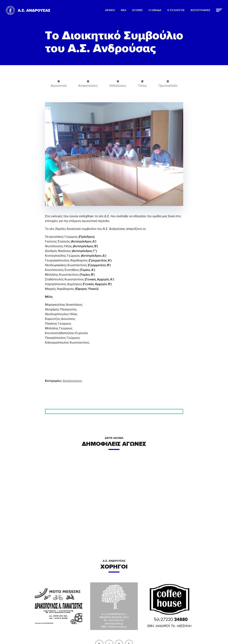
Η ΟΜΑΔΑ (155, 10)
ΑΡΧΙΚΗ (110, 10)
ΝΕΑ (123, 10)
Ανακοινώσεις (73, 381)
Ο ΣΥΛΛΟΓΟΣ (176, 10)
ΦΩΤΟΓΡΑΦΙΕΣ (200, 10)
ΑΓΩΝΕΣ (137, 10)
